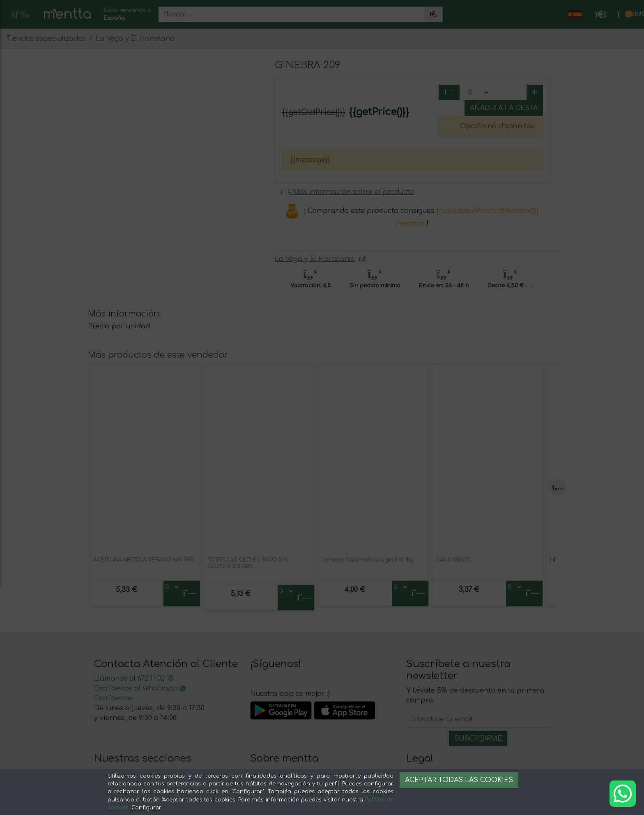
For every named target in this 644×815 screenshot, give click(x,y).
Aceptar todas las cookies (459, 780)
